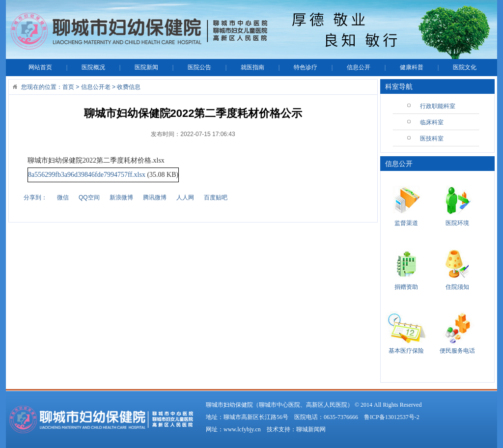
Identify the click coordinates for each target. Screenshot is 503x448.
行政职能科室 (438, 106)
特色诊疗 (306, 67)
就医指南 (252, 67)
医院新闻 (146, 67)
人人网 (185, 197)
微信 (63, 197)
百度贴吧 (216, 197)
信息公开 (359, 67)
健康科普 (412, 67)
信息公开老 (96, 87)
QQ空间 (89, 197)
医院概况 (93, 67)
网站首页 (40, 67)
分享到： (35, 197)
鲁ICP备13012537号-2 (392, 417)
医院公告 (199, 67)
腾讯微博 (155, 197)
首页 (68, 87)
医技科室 (432, 139)
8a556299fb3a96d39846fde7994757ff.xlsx (87, 175)
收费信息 (129, 87)
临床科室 (432, 122)
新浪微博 (121, 197)
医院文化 (465, 67)
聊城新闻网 (311, 429)
